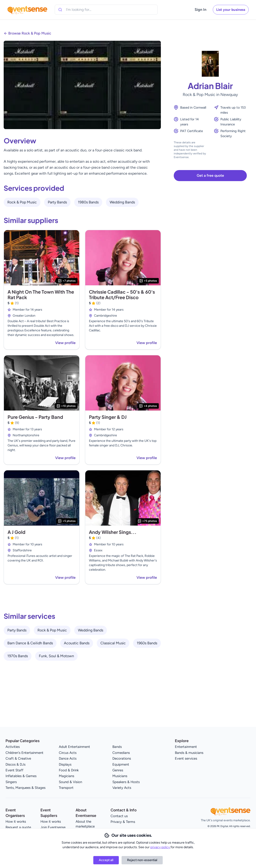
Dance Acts (68, 758)
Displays (65, 764)
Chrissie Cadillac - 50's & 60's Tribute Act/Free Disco (122, 294)
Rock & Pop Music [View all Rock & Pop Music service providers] (22, 202)
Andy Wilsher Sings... (113, 532)
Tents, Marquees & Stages (26, 788)
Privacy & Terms (123, 822)
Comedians (121, 753)
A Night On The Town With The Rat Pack (41, 294)
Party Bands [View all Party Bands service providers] (57, 202)
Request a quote (18, 827)
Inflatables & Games (21, 776)
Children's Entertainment (24, 753)
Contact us (119, 816)
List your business (231, 10)
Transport (66, 788)
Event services (186, 758)
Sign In (201, 10)
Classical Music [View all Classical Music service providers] (113, 643)
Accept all (106, 860)
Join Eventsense (53, 827)
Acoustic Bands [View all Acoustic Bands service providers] (77, 643)
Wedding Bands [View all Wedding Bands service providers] (122, 202)
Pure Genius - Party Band (35, 417)
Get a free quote (210, 175)
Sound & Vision (70, 782)
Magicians (67, 776)
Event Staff (14, 770)
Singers (11, 782)
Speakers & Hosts (126, 782)
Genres (118, 770)
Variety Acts (122, 788)
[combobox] (87, 10)
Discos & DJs (16, 764)
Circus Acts (68, 753)
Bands (117, 747)
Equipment (121, 764)
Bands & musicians (189, 753)
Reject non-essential (142, 860)
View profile (65, 343)
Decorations (122, 758)
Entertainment (186, 747)
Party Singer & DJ (108, 417)
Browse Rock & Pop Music (30, 33)
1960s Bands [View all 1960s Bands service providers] (147, 643)
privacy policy (160, 847)
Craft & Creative (18, 758)
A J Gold (16, 532)
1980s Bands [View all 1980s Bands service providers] (88, 202)
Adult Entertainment (74, 747)
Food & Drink (69, 770)
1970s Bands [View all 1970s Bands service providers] (18, 656)
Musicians (120, 776)
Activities (13, 747)
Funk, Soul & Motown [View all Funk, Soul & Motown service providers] (56, 656)
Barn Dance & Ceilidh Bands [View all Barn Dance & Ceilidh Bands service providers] (30, 643)
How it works (16, 822)
